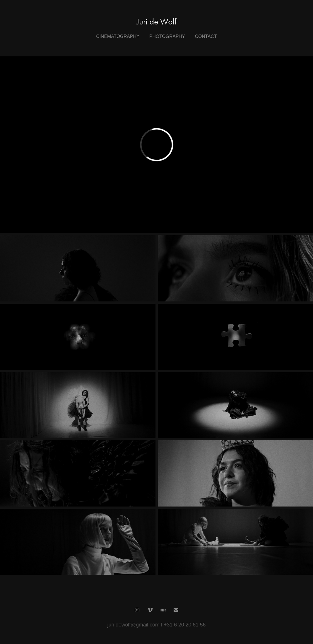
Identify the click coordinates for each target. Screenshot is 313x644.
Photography (167, 36)
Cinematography (118, 36)
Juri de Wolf (156, 22)
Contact (206, 36)
